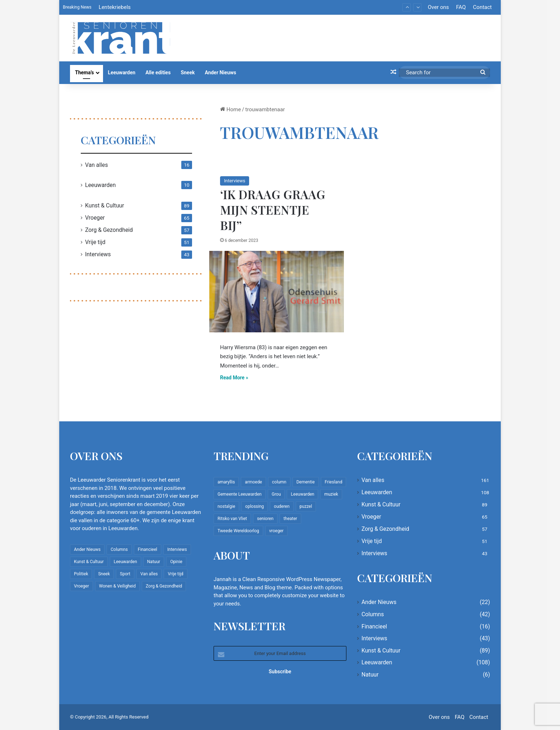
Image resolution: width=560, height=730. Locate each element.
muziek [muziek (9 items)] (331, 494)
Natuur (370, 675)
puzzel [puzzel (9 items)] (306, 506)
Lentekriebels (115, 7)
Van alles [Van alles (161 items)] (149, 574)
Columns (373, 614)
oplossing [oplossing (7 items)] (255, 506)
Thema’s (85, 72)
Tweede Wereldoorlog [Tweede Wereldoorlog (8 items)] (238, 531)
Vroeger (95, 218)
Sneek (188, 72)
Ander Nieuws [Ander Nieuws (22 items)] (87, 549)
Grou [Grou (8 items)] (276, 494)
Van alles (97, 165)
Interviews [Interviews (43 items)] (177, 549)
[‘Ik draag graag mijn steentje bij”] (277, 291)
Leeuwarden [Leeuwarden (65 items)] (302, 494)
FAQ (461, 7)
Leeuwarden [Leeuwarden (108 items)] (125, 562)
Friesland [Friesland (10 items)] (334, 482)
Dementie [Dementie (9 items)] (306, 482)
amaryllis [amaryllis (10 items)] (226, 482)
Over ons (438, 7)
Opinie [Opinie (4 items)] (176, 562)
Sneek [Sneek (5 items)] (104, 574)
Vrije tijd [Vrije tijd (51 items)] (175, 574)
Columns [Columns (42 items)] (119, 549)
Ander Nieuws (220, 72)
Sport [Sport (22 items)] (125, 574)
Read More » (234, 378)
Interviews (235, 181)
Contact (482, 7)
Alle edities (158, 72)
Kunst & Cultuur (105, 205)
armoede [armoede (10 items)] (253, 482)
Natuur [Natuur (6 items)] (154, 562)
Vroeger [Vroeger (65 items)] (81, 586)
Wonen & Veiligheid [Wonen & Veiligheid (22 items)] (117, 586)
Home (230, 109)
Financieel (374, 626)
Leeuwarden (122, 72)
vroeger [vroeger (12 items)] (276, 531)
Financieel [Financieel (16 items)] (148, 549)
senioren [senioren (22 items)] (265, 519)
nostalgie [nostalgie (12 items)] (226, 506)
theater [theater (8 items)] (290, 519)
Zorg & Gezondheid (109, 230)
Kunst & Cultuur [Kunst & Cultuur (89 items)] (89, 562)
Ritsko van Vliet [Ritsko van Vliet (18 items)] (232, 519)
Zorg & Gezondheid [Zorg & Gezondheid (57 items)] (164, 586)
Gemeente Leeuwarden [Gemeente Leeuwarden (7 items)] (240, 494)
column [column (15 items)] (279, 482)
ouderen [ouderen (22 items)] (282, 506)
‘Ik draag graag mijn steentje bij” (273, 210)
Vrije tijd (95, 242)
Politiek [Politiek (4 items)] (81, 574)
